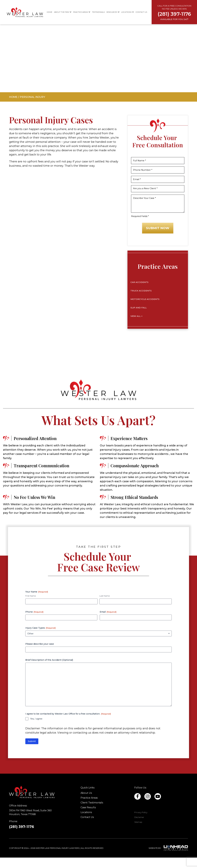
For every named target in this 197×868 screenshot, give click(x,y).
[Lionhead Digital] (176, 858)
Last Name (105, 606)
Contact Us (141, 12)
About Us (86, 803)
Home (49, 12)
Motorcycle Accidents (145, 309)
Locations (128, 12)
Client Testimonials (92, 813)
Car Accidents (139, 292)
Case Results (88, 818)
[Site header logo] (18, 12)
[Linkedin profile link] (137, 807)
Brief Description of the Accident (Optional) (49, 670)
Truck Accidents (141, 301)
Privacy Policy (141, 823)
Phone (34, 622)
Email (108, 622)
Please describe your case (40, 654)
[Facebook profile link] (148, 807)
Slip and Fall (139, 318)
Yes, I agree (36, 729)
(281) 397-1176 (21, 837)
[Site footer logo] (37, 802)
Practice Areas (82, 12)
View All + (136, 326)
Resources (113, 12)
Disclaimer (139, 828)
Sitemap (138, 832)
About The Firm (63, 12)
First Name (31, 606)
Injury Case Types (41, 638)
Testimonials (98, 12)
